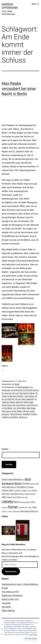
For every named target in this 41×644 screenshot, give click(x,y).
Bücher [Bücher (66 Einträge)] (18, 483)
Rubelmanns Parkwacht (12, 595)
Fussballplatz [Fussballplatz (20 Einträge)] (24, 490)
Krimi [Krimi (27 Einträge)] (19, 497)
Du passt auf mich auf (10, 393)
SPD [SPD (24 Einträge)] (26, 507)
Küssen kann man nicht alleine (13, 405)
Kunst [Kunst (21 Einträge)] (23, 497)
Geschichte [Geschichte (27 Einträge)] (5, 494)
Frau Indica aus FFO (10, 592)
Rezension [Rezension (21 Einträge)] (5, 507)
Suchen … (6, 449)
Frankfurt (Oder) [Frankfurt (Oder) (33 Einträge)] (8, 490)
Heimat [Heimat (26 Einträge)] (27, 494)
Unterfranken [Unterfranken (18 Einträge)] (16, 511)
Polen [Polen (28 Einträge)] (33, 502)
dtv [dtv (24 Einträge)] (15, 487)
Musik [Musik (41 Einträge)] (17, 502)
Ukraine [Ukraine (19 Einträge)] (10, 511)
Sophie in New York (10, 599)
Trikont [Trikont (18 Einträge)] (30, 507)
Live (14, 408)
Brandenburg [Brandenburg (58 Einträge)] (8, 483)
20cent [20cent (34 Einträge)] (4, 479)
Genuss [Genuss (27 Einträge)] (35, 490)
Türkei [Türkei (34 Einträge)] (34, 507)
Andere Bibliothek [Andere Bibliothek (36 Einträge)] (14, 479)
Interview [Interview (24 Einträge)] (33, 494)
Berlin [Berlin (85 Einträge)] (28, 479)
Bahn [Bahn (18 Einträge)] (23, 480)
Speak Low (23, 417)
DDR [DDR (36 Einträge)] (27, 483)
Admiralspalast (24, 387)
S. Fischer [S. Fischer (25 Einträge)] (21, 507)
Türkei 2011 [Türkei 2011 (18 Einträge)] (5, 511)
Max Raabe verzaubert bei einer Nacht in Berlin (19, 89)
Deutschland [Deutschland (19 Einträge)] (33, 484)
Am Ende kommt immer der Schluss (25, 390)
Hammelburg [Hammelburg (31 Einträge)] (14, 494)
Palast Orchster (16, 414)
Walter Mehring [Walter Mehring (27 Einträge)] (25, 511)
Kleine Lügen (28, 402)
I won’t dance (29, 396)
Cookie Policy (33, 635)
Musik (17, 384)
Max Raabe (31, 408)
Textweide (6, 603)
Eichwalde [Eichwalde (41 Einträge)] (21, 487)
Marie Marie (21, 408)
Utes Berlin (6, 607)
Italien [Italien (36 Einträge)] (4, 497)
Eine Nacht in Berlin (27, 393)
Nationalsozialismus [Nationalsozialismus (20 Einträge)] (25, 502)
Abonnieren (11, 571)
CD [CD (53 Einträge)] (24, 483)
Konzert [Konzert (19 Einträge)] (15, 497)
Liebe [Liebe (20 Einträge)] (26, 497)
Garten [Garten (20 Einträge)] (30, 490)
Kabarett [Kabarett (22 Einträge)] (9, 497)
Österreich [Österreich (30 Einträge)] (34, 511)
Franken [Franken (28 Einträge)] (31, 487)
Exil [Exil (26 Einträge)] (27, 487)
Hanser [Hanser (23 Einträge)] (22, 494)
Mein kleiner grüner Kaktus (12, 411)
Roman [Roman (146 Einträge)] (13, 507)
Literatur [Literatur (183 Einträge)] (8, 501)
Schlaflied (26, 414)
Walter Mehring (8, 611)
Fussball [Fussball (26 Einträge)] (17, 490)
